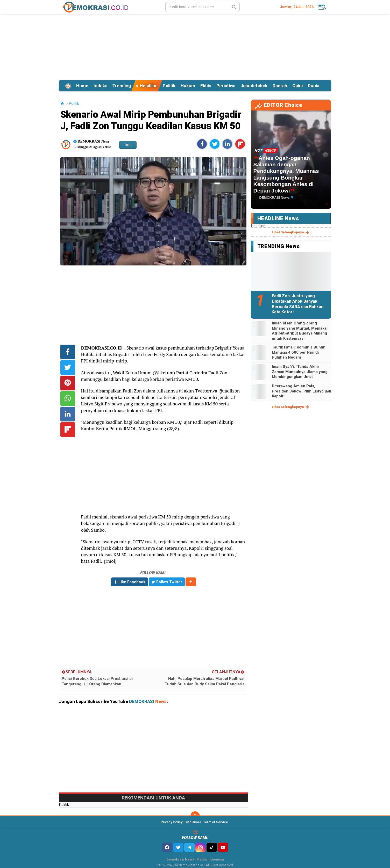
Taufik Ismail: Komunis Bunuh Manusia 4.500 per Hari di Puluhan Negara (299, 352)
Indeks (100, 86)
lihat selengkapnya (291, 232)
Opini (297, 86)
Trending (122, 86)
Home (82, 86)
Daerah (280, 86)
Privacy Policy (172, 822)
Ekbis (206, 86)
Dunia (314, 86)
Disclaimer (193, 822)
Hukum (188, 86)
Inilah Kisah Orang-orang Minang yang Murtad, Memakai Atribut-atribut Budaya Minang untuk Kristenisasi (300, 331)
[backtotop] (195, 816)
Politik (169, 86)
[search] (203, 7)
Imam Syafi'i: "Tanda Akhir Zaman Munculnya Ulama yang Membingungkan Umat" (300, 372)
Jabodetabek (254, 86)
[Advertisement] (195, 46)
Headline (147, 86)
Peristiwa (226, 86)
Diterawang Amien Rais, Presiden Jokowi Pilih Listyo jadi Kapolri (302, 391)
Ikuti (128, 145)
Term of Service (216, 822)
